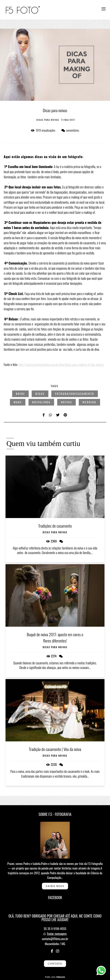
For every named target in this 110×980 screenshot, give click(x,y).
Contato (55, 964)
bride (20, 394)
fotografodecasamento (75, 394)
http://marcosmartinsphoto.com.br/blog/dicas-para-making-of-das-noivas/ (61, 365)
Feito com (55, 977)
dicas (40, 394)
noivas (66, 402)
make (18, 402)
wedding (89, 402)
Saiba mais (55, 886)
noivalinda (41, 402)
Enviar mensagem (57, 934)
